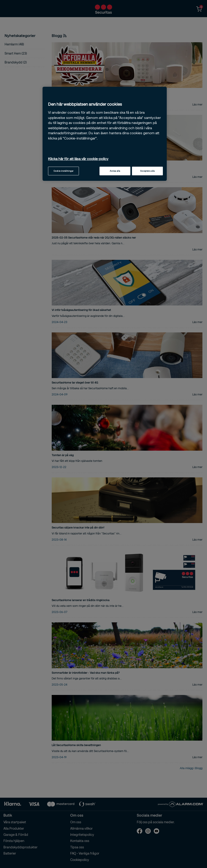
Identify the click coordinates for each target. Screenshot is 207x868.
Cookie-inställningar (64, 171)
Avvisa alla (115, 171)
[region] (105, 134)
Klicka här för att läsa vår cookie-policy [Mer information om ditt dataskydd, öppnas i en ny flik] (78, 159)
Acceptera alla (148, 171)
